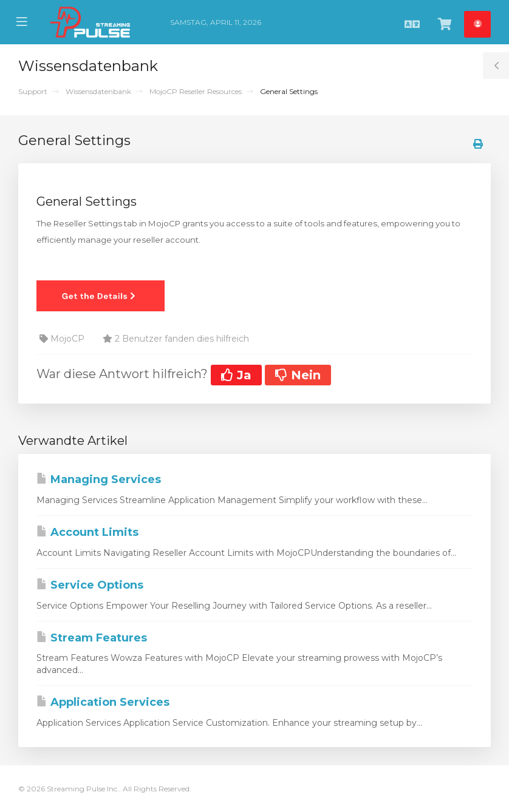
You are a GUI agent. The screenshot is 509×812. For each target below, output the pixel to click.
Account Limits (87, 532)
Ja (236, 375)
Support (33, 91)
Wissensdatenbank (98, 91)
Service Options (90, 585)
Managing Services (99, 479)
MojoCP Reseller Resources (196, 91)
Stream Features (92, 638)
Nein (298, 375)
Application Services (103, 702)
